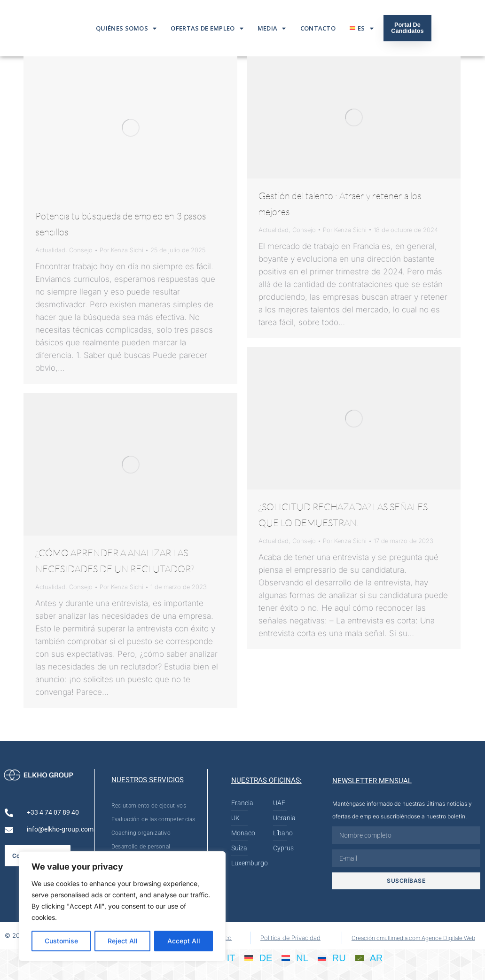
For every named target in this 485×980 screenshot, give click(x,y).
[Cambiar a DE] (258, 957)
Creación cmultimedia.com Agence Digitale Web (413, 938)
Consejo (81, 250)
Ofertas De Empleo (207, 28)
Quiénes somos (126, 28)
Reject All (123, 941)
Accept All (184, 941)
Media (272, 28)
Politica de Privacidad (290, 938)
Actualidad (50, 250)
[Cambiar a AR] (369, 957)
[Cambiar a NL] (295, 957)
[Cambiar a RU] (332, 957)
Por (121, 250)
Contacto (318, 28)
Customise (61, 941)
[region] (122, 906)
